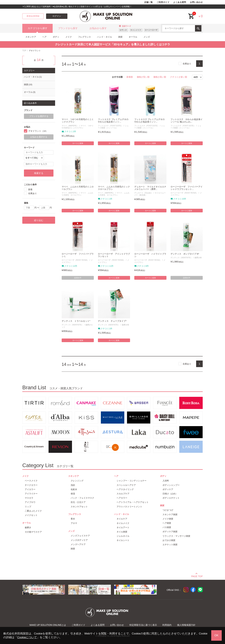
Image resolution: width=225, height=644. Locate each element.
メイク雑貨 (168, 519)
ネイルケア (122, 519)
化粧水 (74, 489)
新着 (30, 189)
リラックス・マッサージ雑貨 (176, 536)
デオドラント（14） (38, 131)
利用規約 (167, 625)
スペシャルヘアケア (126, 485)
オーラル (133, 37)
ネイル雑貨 (122, 532)
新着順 (130, 77)
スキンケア (31, 37)
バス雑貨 (167, 527)
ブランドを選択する (39, 116)
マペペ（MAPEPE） (70, 126)
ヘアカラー (122, 498)
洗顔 (73, 485)
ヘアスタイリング (125, 489)
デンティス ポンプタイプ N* (185, 254)
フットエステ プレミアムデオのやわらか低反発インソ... (113, 121)
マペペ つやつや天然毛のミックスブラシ (77, 127)
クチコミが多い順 (179, 77)
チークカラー (31, 485)
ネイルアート (123, 527)
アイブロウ (30, 502)
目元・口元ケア (78, 502)
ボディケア (168, 489)
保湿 (73, 494)
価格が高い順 (160, 77)
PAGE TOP (197, 576)
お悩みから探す (98, 28)
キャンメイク (136, 30)
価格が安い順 (143, 77)
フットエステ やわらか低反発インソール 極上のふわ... (187, 121)
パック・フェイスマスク (82, 498)
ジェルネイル (123, 536)
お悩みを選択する (39, 137)
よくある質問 (180, 2)
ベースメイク (31, 481)
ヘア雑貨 (167, 523)
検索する (39, 173)
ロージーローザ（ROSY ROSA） (184, 193)
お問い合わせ (196, 2)
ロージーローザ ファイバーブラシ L (78, 255)
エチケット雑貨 (170, 545)
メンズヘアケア (78, 544)
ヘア (44, 37)
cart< (191, 14)
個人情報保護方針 (186, 625)
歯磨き (28, 527)
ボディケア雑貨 (170, 532)
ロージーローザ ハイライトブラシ (150, 255)
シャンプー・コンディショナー (132, 481)
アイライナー (31, 494)
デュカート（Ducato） (143, 193)
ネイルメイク (123, 523)
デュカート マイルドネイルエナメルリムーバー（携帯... (150, 188)
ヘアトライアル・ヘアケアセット (133, 502)
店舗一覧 (148, 2)
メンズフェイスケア (80, 536)
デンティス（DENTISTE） (181, 258)
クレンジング (77, 481)
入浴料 (166, 481)
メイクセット (31, 515)
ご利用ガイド (163, 2)
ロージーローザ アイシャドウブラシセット (114, 255)
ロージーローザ (151, 30)
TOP (24, 51)
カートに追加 (78, 143)
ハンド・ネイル (105, 37)
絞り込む (39, 220)
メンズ (147, 37)
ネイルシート (123, 540)
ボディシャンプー (171, 485)
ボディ (56, 37)
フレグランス (84, 37)
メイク (69, 37)
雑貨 (120, 37)
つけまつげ (168, 510)
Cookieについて (27, 637)
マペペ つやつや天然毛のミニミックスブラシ (78, 121)
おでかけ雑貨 (169, 540)
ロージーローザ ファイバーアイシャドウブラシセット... (187, 188)
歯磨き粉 (198, 258)
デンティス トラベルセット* (76, 321)
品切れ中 (78, 278)
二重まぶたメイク (33, 511)
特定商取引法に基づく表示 (143, 625)
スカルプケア (123, 494)
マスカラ (29, 498)
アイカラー (30, 489)
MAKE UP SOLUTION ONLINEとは (48, 625)
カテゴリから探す (38, 28)
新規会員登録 (33, 16)
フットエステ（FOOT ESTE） (110, 126)
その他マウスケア (33, 532)
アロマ (74, 523)
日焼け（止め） (170, 494)
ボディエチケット (171, 498)
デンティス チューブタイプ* (112, 321)
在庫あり (187, 64)
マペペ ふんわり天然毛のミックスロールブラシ (114, 188)
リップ (28, 507)
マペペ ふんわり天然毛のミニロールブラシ (78, 188)
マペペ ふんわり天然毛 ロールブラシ (77, 194)
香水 (73, 519)
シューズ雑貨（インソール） (113, 127)
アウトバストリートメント (129, 507)
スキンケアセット (79, 507)
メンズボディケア (79, 540)
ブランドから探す (68, 28)
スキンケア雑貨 (170, 514)
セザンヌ (123, 30)
